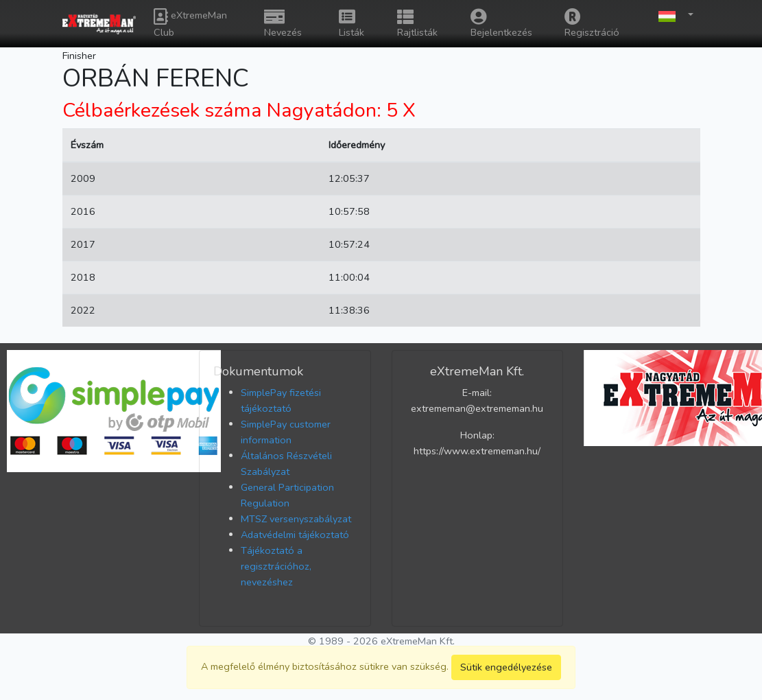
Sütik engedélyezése (506, 667)
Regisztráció (592, 24)
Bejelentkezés (501, 24)
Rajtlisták (417, 24)
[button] (672, 15)
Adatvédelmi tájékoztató (295, 535)
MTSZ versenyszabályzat (296, 519)
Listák (352, 24)
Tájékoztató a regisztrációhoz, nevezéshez (276, 566)
